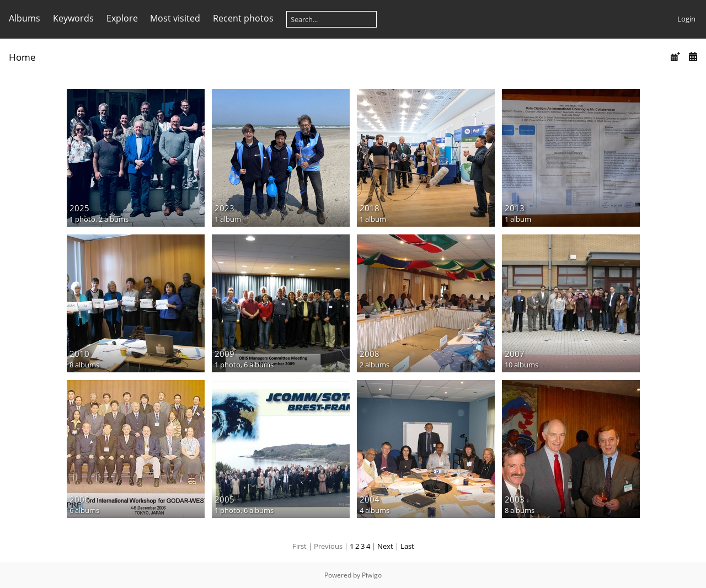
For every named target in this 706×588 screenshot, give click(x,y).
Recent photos (243, 18)
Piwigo (372, 575)
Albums (25, 18)
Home (22, 57)
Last (407, 546)
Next (385, 546)
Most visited (175, 18)
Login (686, 19)
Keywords (73, 18)
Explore (122, 18)
